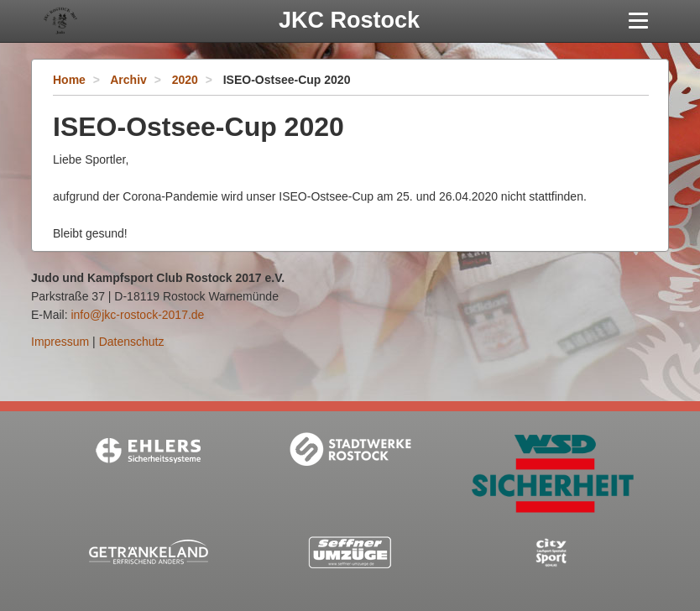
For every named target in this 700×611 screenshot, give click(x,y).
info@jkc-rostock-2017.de (137, 315)
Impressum (60, 342)
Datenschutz (132, 342)
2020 (185, 80)
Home (69, 80)
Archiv (128, 80)
